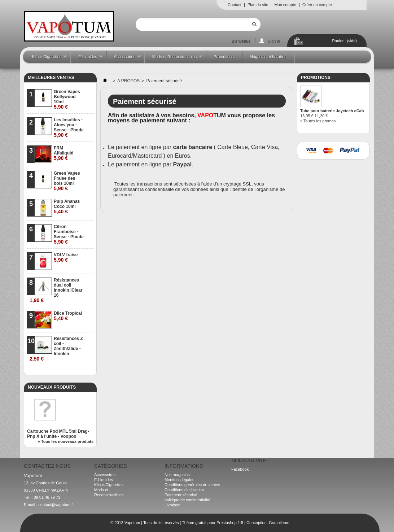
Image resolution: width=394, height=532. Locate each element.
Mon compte (285, 5)
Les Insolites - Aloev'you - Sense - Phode (69, 128)
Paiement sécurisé (181, 495)
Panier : (345, 41)
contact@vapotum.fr (56, 505)
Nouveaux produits (52, 387)
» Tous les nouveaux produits (66, 441)
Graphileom (279, 523)
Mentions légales (180, 480)
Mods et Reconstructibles (174, 59)
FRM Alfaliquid (64, 153)
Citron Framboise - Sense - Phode (69, 234)
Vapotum (132, 523)
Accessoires (124, 59)
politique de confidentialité (187, 500)
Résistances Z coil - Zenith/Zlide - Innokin (56, 349)
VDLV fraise (66, 258)
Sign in (274, 41)
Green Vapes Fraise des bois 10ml (67, 181)
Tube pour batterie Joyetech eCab (332, 111)
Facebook (240, 469)
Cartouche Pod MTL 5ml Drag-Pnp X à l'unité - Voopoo (58, 434)
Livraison (172, 505)
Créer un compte (317, 5)
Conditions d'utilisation (184, 490)
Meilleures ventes (51, 78)
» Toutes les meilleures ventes (65, 370)
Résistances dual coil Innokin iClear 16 (56, 290)
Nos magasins (177, 475)
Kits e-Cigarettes (46, 59)
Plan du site (258, 5)
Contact (235, 5)
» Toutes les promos (318, 121)
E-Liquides (87, 59)
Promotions (224, 57)
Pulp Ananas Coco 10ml (67, 207)
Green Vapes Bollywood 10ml (67, 99)
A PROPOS (128, 81)
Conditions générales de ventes (192, 485)
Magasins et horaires (268, 57)
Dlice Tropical (68, 316)
